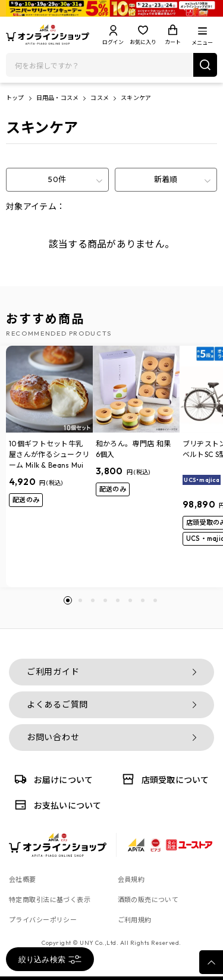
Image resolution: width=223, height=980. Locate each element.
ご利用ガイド (53, 672)
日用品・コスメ (57, 98)
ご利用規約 (135, 920)
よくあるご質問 (57, 705)
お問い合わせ (53, 737)
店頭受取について (164, 779)
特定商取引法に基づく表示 (50, 900)
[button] (68, 600)
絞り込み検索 (50, 959)
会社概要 (23, 879)
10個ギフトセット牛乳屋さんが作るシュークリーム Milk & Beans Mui (49, 454)
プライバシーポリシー (43, 920)
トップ (15, 98)
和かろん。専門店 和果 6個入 (133, 449)
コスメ (100, 98)
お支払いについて (56, 805)
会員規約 (131, 879)
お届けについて (52, 779)
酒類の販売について (148, 900)
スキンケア (136, 98)
